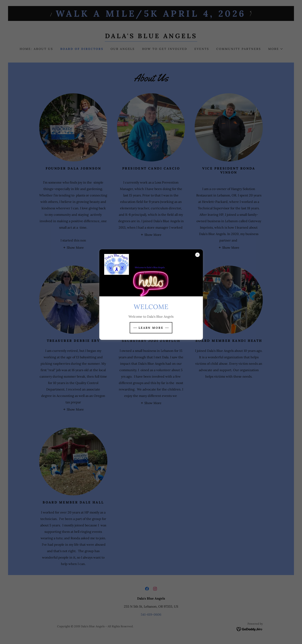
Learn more (151, 328)
